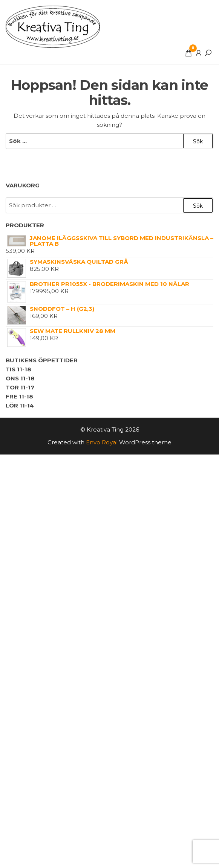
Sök (198, 206)
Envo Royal (102, 442)
